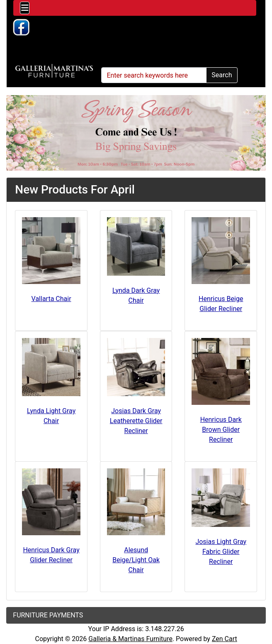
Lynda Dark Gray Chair (136, 295)
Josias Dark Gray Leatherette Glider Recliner (136, 421)
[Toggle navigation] (25, 8)
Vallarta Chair (51, 299)
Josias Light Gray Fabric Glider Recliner (221, 552)
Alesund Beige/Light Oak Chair (136, 560)
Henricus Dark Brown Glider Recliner (221, 430)
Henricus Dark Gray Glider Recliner (51, 555)
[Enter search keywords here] (154, 75)
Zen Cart (225, 639)
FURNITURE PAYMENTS (48, 615)
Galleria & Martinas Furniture (130, 639)
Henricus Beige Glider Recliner (221, 304)
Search (222, 75)
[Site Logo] (54, 71)
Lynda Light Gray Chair (51, 416)
